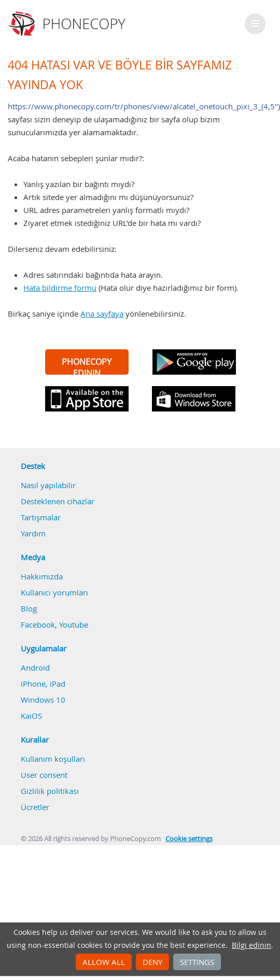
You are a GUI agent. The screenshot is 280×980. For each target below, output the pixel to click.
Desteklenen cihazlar (58, 501)
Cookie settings (189, 839)
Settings (197, 962)
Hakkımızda (42, 576)
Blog (29, 608)
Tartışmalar (41, 517)
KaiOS (31, 716)
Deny (152, 962)
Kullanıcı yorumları (54, 592)
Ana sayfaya (102, 314)
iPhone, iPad (43, 684)
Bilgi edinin (251, 945)
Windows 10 (43, 700)
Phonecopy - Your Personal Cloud (69, 24)
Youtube (74, 624)
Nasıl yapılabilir (48, 485)
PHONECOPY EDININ (87, 365)
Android (35, 667)
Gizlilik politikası (50, 791)
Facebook (38, 624)
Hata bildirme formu (60, 288)
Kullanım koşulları (53, 759)
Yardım (33, 533)
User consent (44, 775)
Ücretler (35, 807)
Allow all (104, 962)
